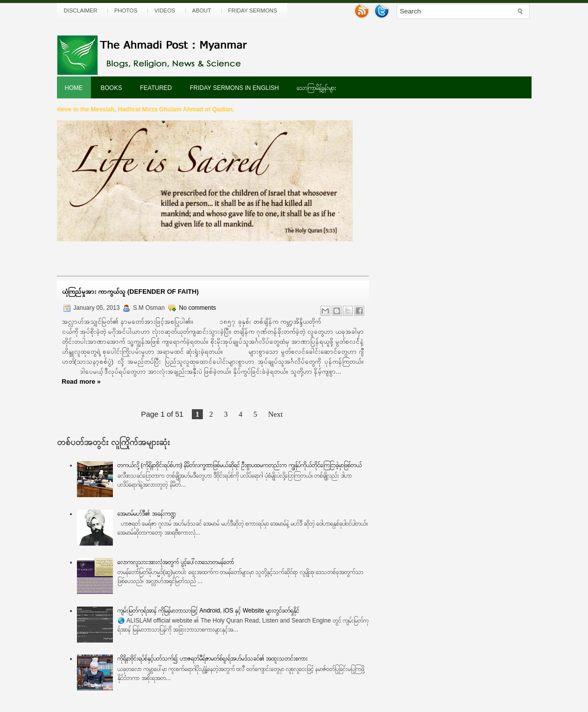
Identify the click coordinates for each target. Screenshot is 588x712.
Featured (156, 88)
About (202, 10)
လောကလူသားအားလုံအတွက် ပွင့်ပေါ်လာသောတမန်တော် (175, 562)
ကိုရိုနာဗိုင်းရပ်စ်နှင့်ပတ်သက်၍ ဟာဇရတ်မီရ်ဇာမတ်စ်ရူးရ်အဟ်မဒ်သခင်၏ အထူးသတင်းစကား (213, 659)
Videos (165, 10)
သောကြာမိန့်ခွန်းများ (316, 88)
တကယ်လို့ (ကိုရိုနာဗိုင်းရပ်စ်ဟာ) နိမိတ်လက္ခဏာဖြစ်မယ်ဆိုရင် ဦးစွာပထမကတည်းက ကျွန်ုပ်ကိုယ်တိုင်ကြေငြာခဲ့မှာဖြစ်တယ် (239, 465)
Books (112, 88)
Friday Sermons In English (234, 88)
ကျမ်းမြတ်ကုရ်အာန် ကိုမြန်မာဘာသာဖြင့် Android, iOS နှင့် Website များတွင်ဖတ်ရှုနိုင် (208, 611)
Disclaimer (81, 10)
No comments (197, 308)
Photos (126, 10)
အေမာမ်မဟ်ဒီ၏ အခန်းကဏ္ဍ (146, 514)
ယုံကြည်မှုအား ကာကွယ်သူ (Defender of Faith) (130, 292)
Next (276, 414)
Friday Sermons (253, 10)
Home (74, 88)
